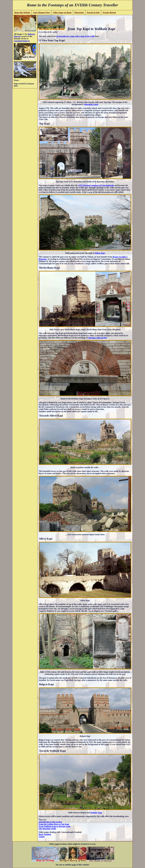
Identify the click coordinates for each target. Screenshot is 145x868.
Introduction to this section (50, 822)
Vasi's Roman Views (42, 13)
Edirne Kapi (100, 253)
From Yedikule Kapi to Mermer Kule (55, 826)
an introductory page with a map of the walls (76, 36)
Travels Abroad (109, 13)
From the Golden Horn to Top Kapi (54, 824)
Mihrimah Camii (91, 104)
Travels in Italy (93, 13)
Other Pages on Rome (62, 13)
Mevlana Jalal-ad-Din (98, 338)
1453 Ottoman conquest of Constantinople (96, 185)
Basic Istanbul (45, 834)
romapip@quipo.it (22, 41)
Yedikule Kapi (96, 813)
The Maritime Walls (47, 829)
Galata (42, 837)
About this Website (22, 13)
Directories (79, 13)
